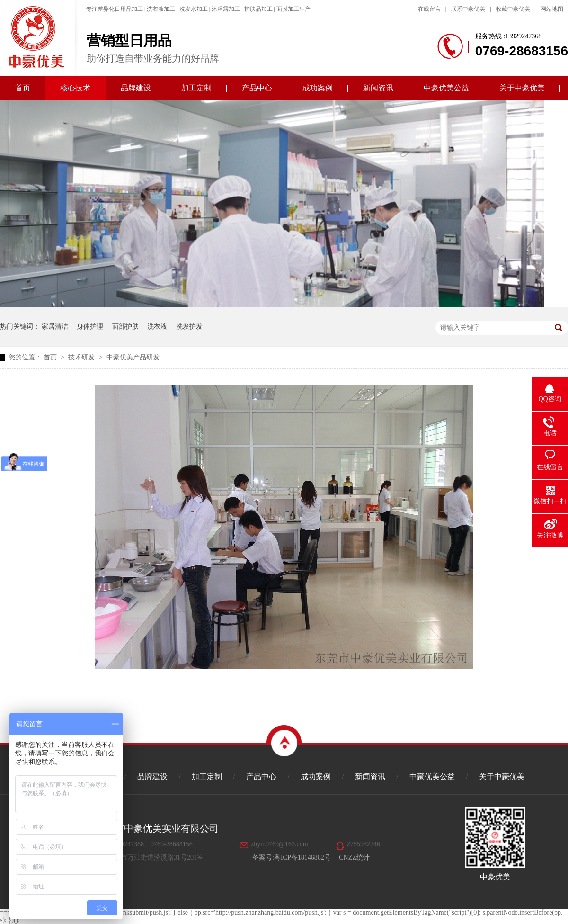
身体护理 (90, 327)
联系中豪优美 (468, 9)
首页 (23, 88)
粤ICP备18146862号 (302, 857)
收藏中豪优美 (513, 9)
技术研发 (82, 357)
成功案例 (318, 88)
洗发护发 (189, 327)
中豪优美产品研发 (133, 357)
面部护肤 (125, 327)
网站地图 (552, 9)
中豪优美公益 (446, 88)
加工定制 (196, 88)
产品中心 (257, 88)
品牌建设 (136, 88)
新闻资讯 (378, 88)
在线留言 (429, 9)
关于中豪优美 (522, 88)
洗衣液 (157, 327)
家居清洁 (55, 327)
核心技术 (75, 88)
